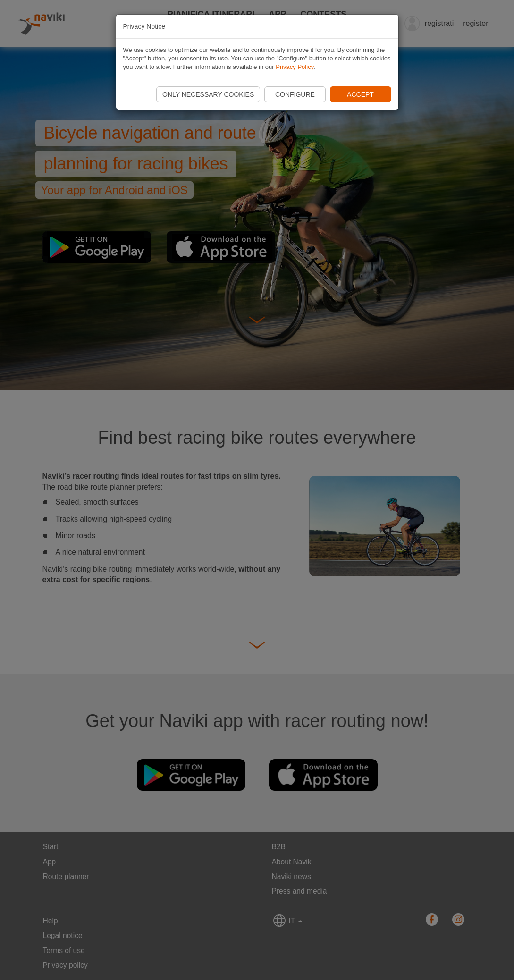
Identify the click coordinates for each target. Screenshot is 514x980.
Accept (360, 94)
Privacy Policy (295, 67)
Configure (295, 94)
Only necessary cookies (208, 94)
